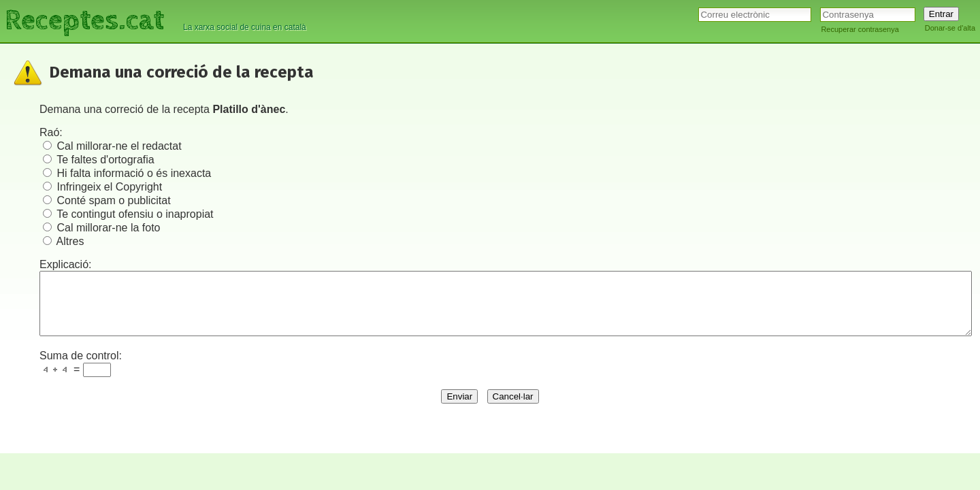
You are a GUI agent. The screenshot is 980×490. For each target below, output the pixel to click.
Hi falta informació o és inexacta (134, 173)
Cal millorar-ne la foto (108, 228)
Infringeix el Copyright (109, 187)
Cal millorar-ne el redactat (119, 146)
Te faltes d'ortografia (105, 160)
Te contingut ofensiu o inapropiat (135, 214)
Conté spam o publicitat (113, 200)
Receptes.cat (84, 20)
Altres (70, 241)
